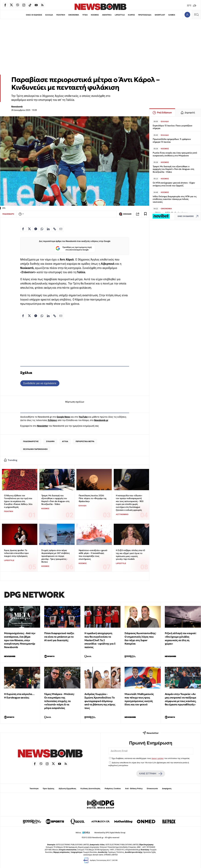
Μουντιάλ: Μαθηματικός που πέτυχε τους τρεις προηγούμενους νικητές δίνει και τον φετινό (139, 699)
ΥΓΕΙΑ (85, 15)
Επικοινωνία (152, 789)
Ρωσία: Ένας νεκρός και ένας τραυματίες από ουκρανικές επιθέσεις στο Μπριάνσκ (175, 154)
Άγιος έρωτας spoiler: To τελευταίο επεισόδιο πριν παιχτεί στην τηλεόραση (16, 553)
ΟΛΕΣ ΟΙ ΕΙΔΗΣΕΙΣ (34, 15)
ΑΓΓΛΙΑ (65, 441)
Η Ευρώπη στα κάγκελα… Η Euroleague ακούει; (19, 696)
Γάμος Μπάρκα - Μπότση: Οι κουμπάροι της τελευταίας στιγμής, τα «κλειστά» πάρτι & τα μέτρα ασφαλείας (59, 701)
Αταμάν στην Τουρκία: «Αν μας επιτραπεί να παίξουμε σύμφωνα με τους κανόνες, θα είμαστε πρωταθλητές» (181, 699)
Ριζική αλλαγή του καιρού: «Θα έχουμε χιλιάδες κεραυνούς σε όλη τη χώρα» (181, 638)
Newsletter (43, 426)
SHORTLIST (160, 15)
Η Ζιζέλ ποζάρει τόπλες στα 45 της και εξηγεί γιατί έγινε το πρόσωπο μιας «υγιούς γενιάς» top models (130, 555)
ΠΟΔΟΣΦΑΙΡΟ (8, 214)
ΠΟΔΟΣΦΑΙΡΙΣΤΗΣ (31, 441)
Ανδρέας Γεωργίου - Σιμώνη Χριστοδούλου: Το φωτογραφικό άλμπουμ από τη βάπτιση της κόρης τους (100, 701)
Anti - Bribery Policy (134, 789)
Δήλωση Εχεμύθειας (67, 789)
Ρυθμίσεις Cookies (113, 789)
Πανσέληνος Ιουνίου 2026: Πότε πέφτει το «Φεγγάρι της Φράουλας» (93, 498)
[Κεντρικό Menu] (196, 15)
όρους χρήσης (158, 758)
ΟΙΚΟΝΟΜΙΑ (74, 15)
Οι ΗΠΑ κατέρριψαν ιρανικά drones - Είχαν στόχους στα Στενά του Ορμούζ (174, 184)
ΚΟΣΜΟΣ (95, 15)
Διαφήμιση (167, 789)
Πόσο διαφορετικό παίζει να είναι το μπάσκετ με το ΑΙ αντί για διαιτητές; (59, 637)
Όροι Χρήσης (49, 789)
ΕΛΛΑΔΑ (49, 15)
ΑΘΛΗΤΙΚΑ (107, 15)
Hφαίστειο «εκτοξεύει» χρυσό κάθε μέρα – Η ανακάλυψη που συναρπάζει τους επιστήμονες (93, 555)
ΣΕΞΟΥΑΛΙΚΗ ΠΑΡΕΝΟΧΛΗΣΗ (35, 449)
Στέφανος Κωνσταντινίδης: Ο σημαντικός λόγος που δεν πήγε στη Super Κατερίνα (140, 638)
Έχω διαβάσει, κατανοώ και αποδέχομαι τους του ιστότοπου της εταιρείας (151, 758)
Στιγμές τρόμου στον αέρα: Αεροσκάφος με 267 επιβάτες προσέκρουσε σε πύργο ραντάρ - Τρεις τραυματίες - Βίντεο (56, 556)
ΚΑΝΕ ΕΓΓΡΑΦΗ (151, 774)
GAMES (172, 15)
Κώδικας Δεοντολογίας (90, 789)
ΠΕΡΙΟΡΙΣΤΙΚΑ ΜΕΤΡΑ (85, 441)
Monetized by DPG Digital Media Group (110, 833)
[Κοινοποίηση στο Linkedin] (48, 229)
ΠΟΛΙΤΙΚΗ (61, 15)
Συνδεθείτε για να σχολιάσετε (40, 383)
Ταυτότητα (34, 789)
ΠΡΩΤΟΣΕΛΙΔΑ (145, 15)
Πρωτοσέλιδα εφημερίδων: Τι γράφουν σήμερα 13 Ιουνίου (172, 140)
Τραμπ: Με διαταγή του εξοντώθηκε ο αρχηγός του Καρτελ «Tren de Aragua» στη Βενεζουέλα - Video (55, 500)
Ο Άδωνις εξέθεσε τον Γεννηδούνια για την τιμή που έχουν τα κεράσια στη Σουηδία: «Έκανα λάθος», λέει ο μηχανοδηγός (18, 501)
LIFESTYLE (120, 15)
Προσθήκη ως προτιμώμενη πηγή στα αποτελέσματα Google (74, 249)
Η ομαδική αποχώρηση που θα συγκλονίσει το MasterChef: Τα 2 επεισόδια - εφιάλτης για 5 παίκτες (100, 640)
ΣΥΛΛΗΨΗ (50, 441)
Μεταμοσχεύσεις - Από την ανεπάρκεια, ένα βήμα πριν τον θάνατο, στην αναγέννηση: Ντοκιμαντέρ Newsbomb (20, 640)
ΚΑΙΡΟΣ (131, 15)
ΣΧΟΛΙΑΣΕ (125, 214)
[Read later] (145, 214)
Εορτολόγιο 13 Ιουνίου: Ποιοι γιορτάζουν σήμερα (172, 127)
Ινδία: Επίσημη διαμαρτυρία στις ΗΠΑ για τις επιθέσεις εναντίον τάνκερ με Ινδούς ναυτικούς (175, 199)
